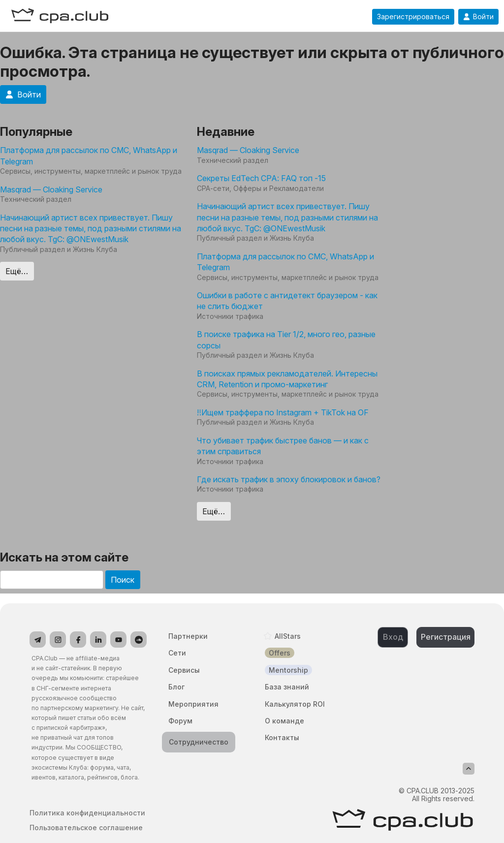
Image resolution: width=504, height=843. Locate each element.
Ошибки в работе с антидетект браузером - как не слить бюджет (287, 301)
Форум (180, 721)
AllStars (288, 636)
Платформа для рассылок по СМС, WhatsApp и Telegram (89, 156)
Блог (176, 687)
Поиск (123, 580)
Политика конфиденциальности (87, 813)
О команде (284, 721)
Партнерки (188, 636)
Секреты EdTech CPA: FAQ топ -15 (261, 178)
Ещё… (17, 271)
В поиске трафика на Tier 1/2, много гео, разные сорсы (286, 340)
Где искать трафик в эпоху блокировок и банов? (289, 479)
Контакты (282, 737)
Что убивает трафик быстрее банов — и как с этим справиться (283, 446)
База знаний (287, 687)
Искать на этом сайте (64, 557)
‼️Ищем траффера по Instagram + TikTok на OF (283, 412)
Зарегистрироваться (413, 17)
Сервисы (184, 670)
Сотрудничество (199, 742)
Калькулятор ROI (295, 704)
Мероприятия (193, 704)
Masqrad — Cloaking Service (51, 189)
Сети (177, 653)
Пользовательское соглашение (86, 828)
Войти (478, 17)
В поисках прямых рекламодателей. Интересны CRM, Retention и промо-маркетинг (287, 379)
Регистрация (446, 637)
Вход (393, 637)
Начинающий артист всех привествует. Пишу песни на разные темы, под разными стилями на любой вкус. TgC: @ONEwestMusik (91, 229)
